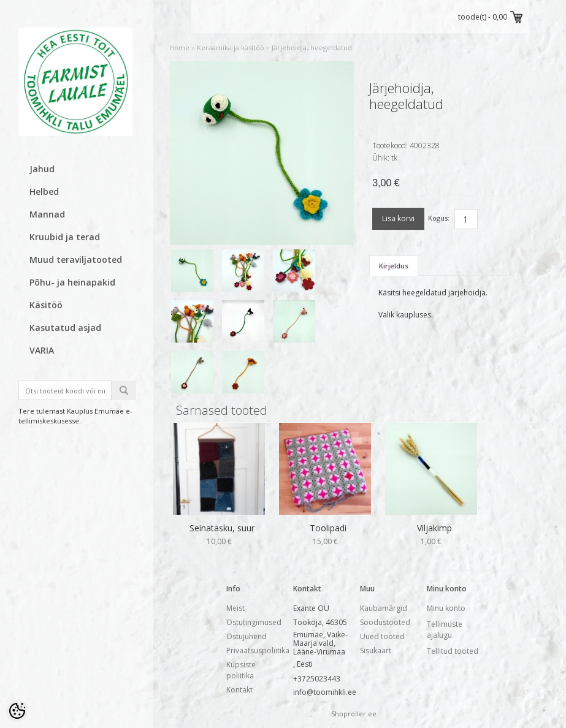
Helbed (44, 191)
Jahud (42, 169)
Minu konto (446, 608)
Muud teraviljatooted (76, 260)
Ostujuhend (247, 636)
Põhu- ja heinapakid (72, 282)
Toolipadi (328, 528)
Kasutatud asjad (65, 328)
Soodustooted (385, 622)
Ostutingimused (254, 622)
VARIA (42, 350)
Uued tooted (382, 636)
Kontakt (239, 690)
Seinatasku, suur (222, 528)
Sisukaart (376, 650)
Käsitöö (46, 305)
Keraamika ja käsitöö (231, 47)
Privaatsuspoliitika (258, 650)
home (180, 47)
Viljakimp (434, 528)
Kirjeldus (394, 266)
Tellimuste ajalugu (445, 630)
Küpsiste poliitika (241, 670)
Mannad (47, 214)
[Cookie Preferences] (17, 711)
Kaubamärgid (384, 608)
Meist (235, 608)
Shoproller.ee (354, 714)
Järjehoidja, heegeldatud (312, 47)
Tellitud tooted (453, 651)
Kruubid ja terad (65, 237)
